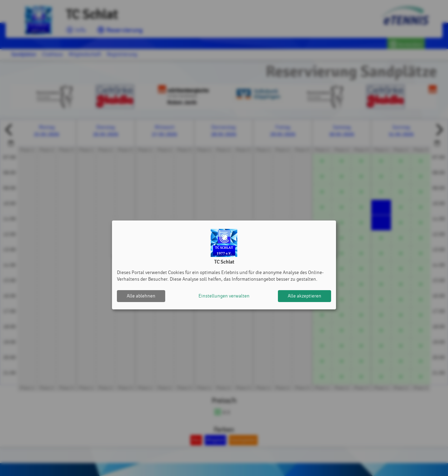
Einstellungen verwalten (224, 296)
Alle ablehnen (141, 296)
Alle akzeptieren (304, 296)
